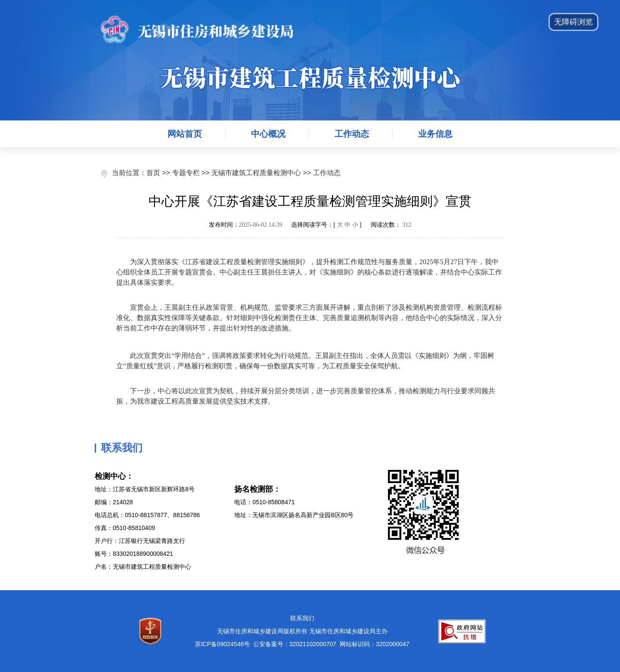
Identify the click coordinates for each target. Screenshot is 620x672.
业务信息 (435, 134)
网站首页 (185, 134)
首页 (153, 173)
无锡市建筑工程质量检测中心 (256, 173)
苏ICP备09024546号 (223, 644)
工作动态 (352, 134)
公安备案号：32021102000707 (295, 644)
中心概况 (268, 134)
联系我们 (302, 618)
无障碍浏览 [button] (573, 22)
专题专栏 (186, 173)
